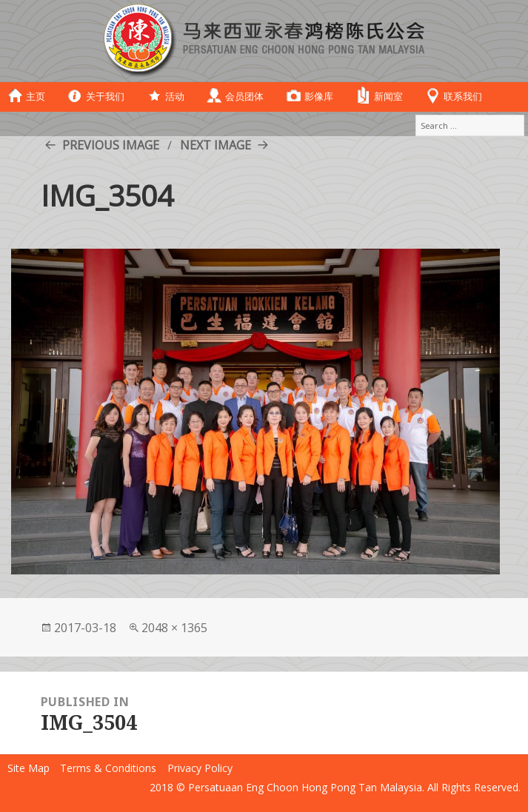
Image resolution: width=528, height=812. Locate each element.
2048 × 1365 (174, 628)
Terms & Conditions (108, 768)
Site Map (29, 768)
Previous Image (111, 145)
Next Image (215, 145)
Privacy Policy (200, 768)
